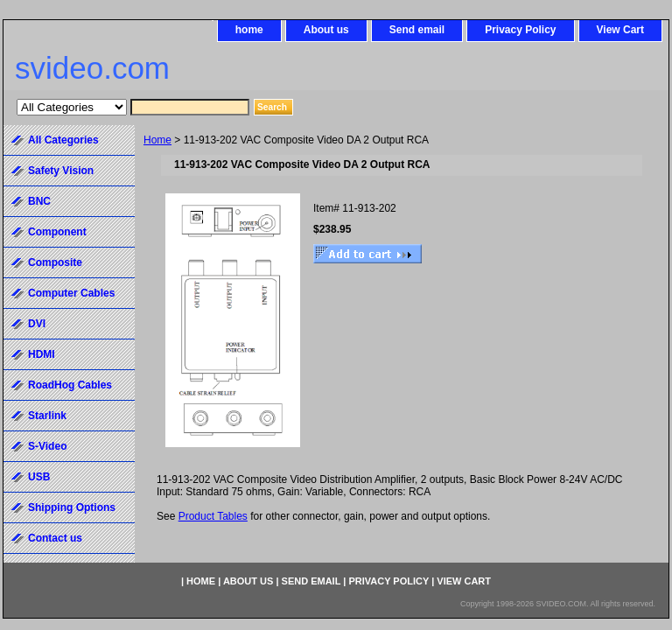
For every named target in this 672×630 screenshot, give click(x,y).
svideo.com (92, 68)
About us (326, 30)
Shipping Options (72, 507)
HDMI (42, 354)
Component (57, 232)
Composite (55, 262)
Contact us (55, 538)
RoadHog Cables (70, 385)
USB (39, 477)
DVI (37, 324)
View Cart (620, 30)
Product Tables (213, 516)
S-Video (47, 446)
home (249, 30)
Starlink (47, 416)
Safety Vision (61, 171)
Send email (417, 30)
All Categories (63, 140)
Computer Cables (71, 293)
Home (157, 140)
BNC (39, 201)
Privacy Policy (520, 30)
